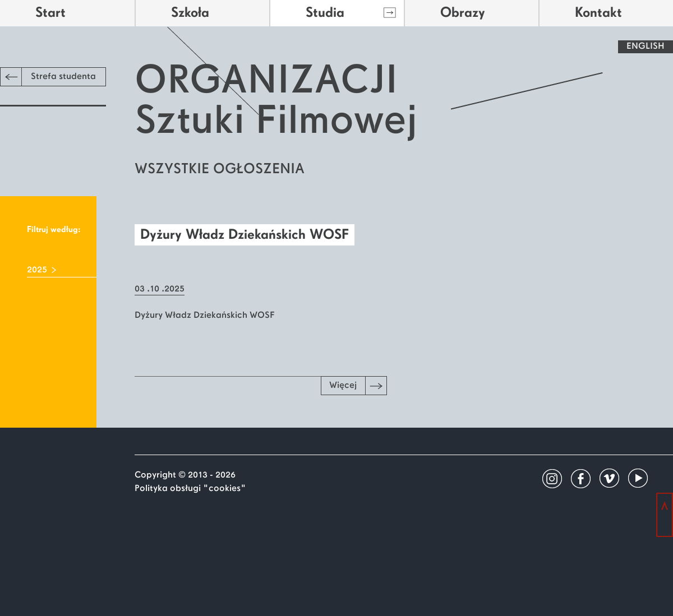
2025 (37, 270)
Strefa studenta (48, 77)
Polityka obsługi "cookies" (190, 489)
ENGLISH (646, 47)
